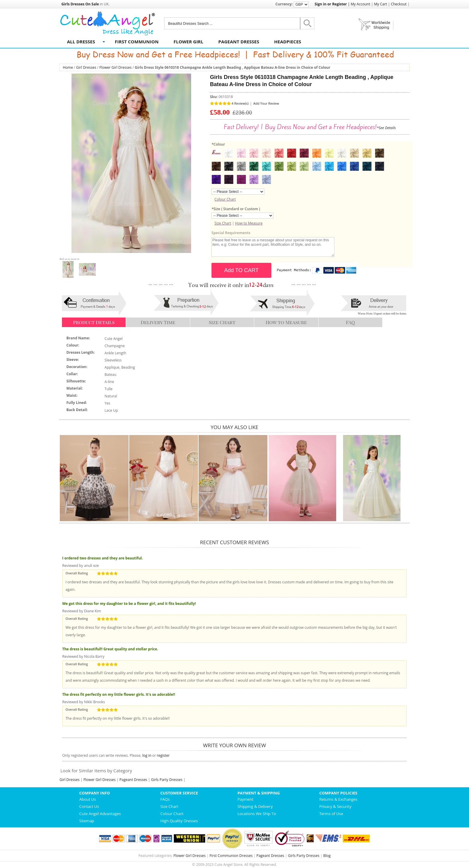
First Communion (137, 42)
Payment (246, 799)
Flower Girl (188, 42)
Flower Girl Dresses (115, 67)
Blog (327, 856)
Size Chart (223, 223)
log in (147, 755)
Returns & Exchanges (338, 799)
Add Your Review (266, 103)
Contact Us (89, 806)
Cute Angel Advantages (100, 814)
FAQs (165, 799)
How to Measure (249, 223)
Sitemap (87, 821)
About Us (88, 799)
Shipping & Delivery (255, 806)
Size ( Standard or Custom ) (236, 209)
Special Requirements (231, 233)
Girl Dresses (86, 67)
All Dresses (81, 42)
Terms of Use (331, 814)
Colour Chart (225, 199)
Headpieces (288, 42)
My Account (360, 4)
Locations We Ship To (257, 814)
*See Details (386, 128)
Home (68, 67)
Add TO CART (242, 270)
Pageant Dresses (239, 42)
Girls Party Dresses (167, 780)
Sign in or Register (331, 4)
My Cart (381, 4)
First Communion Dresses (231, 856)
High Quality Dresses (179, 821)
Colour (218, 144)
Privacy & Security (335, 806)
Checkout (399, 4)
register (163, 755)
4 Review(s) (240, 103)
